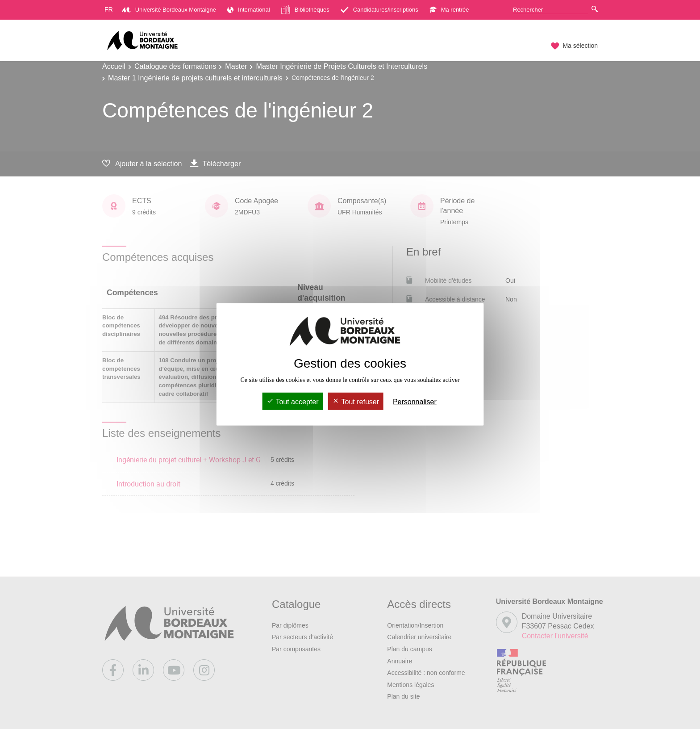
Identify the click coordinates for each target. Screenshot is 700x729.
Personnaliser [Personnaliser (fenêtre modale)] (415, 402)
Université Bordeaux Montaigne (169, 10)
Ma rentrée (449, 10)
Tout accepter (292, 402)
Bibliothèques (305, 10)
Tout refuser (356, 402)
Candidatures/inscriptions (379, 10)
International (249, 10)
